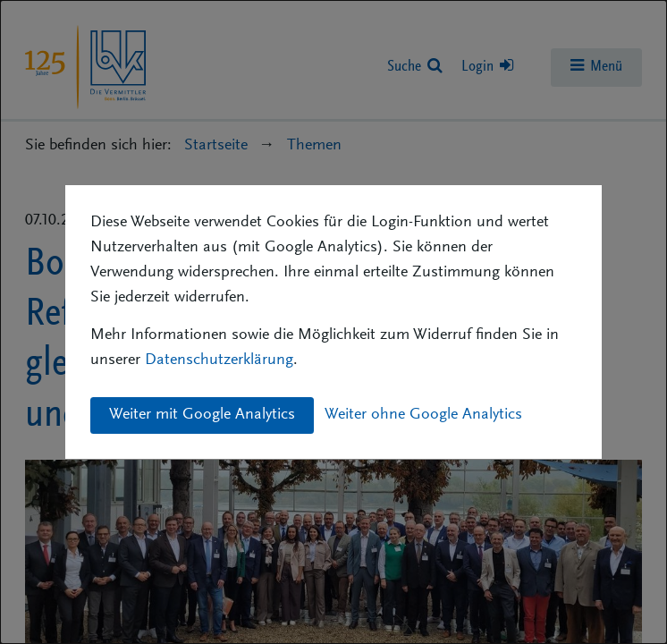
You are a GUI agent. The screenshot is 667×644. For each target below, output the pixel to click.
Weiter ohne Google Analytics (423, 415)
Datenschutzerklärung (219, 360)
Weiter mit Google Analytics (202, 415)
